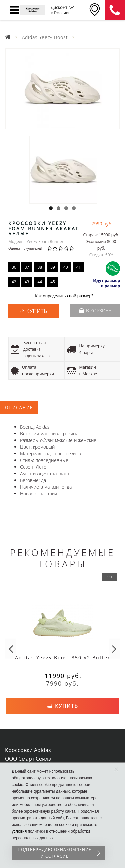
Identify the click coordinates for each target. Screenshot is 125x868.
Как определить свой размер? (64, 296)
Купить (63, 706)
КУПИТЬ (37, 311)
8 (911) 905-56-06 (115, 10)
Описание (19, 407)
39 (53, 267)
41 (79, 267)
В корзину (95, 310)
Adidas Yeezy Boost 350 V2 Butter (63, 657)
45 (53, 282)
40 (66, 267)
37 (27, 267)
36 (14, 267)
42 (14, 282)
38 (40, 267)
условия (19, 831)
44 (40, 282)
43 (27, 282)
